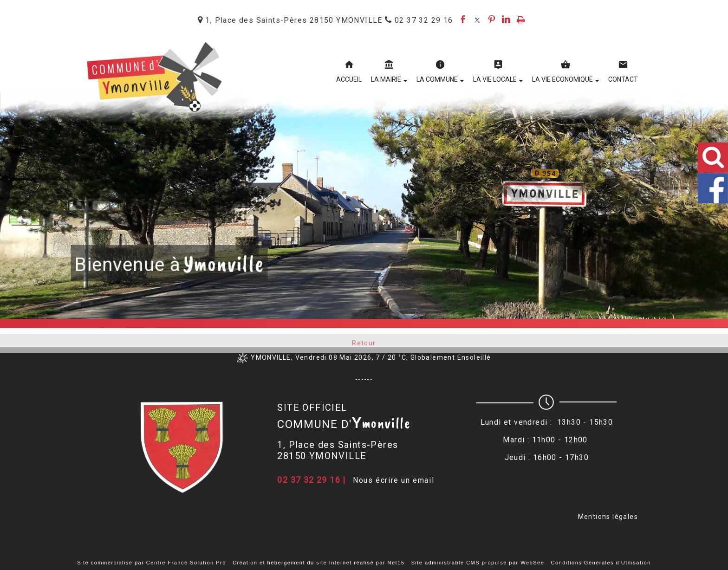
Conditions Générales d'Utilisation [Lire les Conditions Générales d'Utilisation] (601, 563)
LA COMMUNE (437, 79)
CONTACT (623, 79)
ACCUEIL (349, 79)
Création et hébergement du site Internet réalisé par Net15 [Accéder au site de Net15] (318, 563)
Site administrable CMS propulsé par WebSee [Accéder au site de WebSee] (478, 563)
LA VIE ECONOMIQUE (562, 79)
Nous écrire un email (393, 480)
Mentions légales (608, 517)
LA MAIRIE (386, 79)
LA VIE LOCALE (495, 79)
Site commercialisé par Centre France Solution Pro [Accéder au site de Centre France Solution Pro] (151, 563)
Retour (364, 347)
